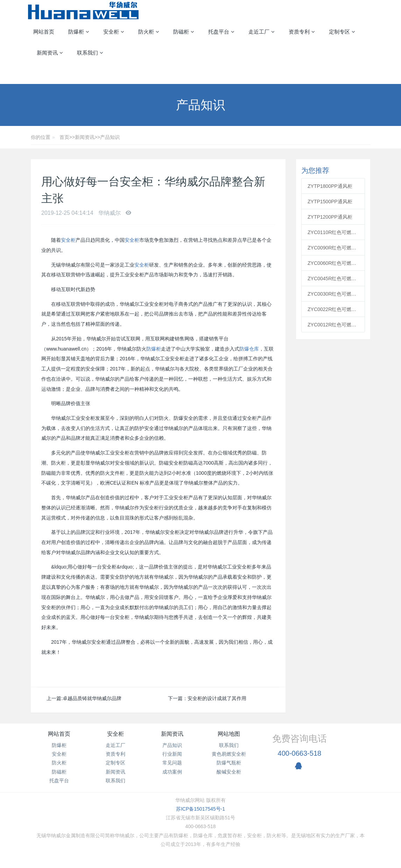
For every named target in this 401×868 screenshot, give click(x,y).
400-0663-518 (300, 753)
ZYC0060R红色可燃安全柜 (333, 263)
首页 (64, 137)
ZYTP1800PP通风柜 (330, 186)
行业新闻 (172, 754)
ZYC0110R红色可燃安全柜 (333, 232)
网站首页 (44, 32)
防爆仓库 (249, 349)
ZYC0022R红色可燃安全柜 (333, 309)
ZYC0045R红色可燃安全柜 (333, 278)
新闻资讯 (85, 137)
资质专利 (115, 754)
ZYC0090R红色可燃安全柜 (333, 248)
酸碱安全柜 (229, 772)
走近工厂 (115, 745)
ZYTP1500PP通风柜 (330, 202)
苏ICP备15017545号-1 (200, 809)
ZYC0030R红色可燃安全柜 (333, 294)
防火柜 (59, 763)
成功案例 (172, 772)
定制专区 (115, 763)
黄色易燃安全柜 (229, 754)
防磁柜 (59, 772)
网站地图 (229, 734)
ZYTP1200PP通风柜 (330, 217)
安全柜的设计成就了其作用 (217, 698)
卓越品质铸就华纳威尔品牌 (92, 698)
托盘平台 (59, 781)
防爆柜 (154, 349)
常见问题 (172, 763)
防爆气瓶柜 (229, 763)
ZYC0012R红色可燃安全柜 (333, 325)
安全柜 (68, 240)
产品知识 (110, 137)
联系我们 (115, 781)
